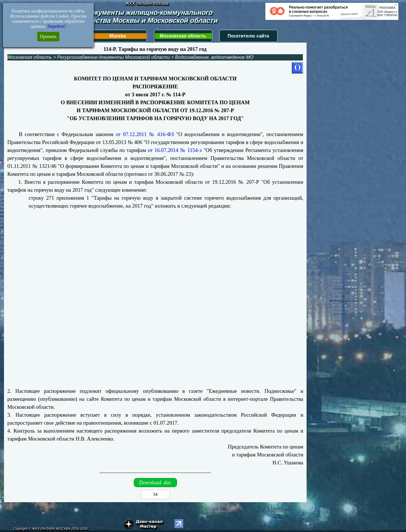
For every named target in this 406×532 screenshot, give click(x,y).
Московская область (183, 36)
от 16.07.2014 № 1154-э (175, 150)
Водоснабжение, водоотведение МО (214, 57)
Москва (118, 36)
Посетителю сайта (248, 36)
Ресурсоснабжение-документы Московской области (114, 57)
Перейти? (57, 26)
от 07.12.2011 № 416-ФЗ (145, 134)
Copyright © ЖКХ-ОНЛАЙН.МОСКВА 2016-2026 (50, 529)
